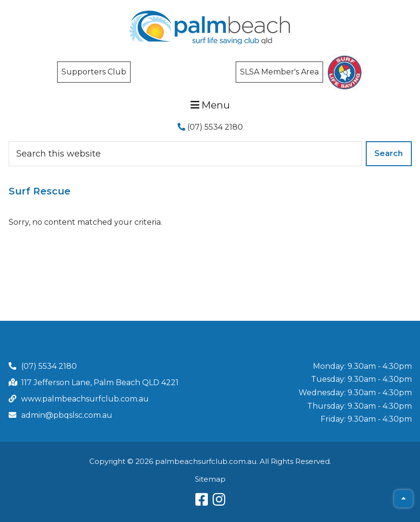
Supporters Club (94, 72)
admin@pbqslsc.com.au (67, 415)
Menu (210, 105)
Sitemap (210, 479)
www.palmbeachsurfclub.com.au (85, 399)
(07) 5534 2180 (210, 127)
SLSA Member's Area (279, 72)
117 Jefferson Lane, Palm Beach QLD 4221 (100, 382)
